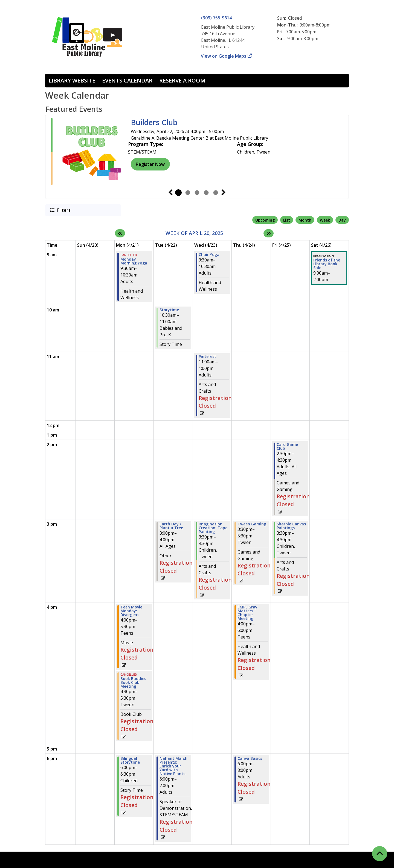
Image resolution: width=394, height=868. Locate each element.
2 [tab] (188, 193)
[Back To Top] (380, 854)
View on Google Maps (224, 56)
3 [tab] (197, 193)
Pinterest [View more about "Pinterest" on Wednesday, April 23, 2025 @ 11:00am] (207, 357)
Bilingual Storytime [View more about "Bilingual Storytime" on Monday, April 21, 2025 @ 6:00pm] (130, 760)
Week (325, 220)
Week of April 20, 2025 (194, 233)
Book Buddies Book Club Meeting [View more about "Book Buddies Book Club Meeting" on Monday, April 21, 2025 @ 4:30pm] (133, 682)
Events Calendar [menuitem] (127, 80)
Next (224, 193)
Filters (63, 210)
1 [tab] (178, 193)
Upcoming (265, 220)
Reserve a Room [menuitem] (182, 80)
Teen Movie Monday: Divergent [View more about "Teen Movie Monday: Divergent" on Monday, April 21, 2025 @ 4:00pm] (131, 611)
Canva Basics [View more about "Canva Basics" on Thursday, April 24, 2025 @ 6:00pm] (250, 758)
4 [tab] (206, 193)
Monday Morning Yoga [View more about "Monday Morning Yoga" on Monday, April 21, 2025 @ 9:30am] (134, 261)
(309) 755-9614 (216, 18)
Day (342, 220)
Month (305, 220)
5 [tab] (216, 193)
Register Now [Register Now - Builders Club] (150, 164)
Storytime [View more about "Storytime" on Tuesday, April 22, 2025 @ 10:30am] (169, 310)
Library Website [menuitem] (72, 80)
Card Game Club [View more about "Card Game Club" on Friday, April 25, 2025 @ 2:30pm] (287, 446)
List (287, 220)
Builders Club (154, 122)
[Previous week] (120, 233)
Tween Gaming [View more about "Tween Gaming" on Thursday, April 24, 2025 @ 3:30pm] (252, 524)
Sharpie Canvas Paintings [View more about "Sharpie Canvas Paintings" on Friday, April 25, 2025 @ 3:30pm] (291, 526)
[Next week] (269, 233)
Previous (170, 193)
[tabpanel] (197, 152)
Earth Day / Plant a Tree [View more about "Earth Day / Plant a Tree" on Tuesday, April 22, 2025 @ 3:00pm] (171, 526)
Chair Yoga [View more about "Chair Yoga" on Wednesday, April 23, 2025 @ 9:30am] (209, 255)
